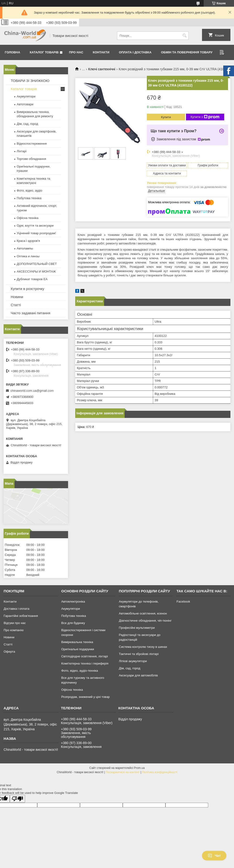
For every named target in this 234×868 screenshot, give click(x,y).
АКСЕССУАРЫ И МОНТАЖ (36, 272)
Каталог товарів (44, 52)
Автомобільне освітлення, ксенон (143, 613)
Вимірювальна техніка (77, 642)
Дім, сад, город (27, 124)
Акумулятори (26, 96)
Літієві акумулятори (133, 661)
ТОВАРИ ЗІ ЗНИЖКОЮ (30, 81)
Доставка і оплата (16, 609)
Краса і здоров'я (28, 241)
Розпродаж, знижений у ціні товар (85, 697)
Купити (166, 117)
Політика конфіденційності (160, 772)
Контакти (101, 52)
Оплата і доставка (135, 52)
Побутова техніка (29, 198)
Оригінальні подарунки (77, 649)
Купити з (205, 117)
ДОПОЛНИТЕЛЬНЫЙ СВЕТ (37, 264)
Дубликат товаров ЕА (32, 279)
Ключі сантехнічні (102, 69)
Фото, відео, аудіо (29, 190)
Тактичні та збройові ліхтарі (139, 654)
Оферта (9, 652)
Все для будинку (73, 623)
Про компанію (14, 630)
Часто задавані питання (31, 313)
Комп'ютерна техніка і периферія (85, 663)
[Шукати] (184, 36)
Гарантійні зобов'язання (21, 616)
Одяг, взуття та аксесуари (35, 226)
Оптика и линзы (28, 256)
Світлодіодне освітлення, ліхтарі (84, 656)
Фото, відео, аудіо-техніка (80, 671)
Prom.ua (139, 768)
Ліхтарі (22, 151)
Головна (12, 52)
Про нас (76, 52)
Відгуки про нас (15, 623)
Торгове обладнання (31, 159)
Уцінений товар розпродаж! (36, 233)
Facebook (183, 602)
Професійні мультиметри (137, 628)
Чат (214, 856)
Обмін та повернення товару (187, 52)
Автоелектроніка (73, 602)
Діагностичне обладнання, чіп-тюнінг (145, 621)
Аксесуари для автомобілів (138, 675)
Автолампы (25, 248)
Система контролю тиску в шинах (143, 647)
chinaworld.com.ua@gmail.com (32, 391)
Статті (16, 305)
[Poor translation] (17, 799)
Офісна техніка (28, 218)
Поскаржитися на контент (123, 772)
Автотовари (25, 104)
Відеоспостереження (32, 144)
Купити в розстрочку (27, 289)
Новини (17, 297)
